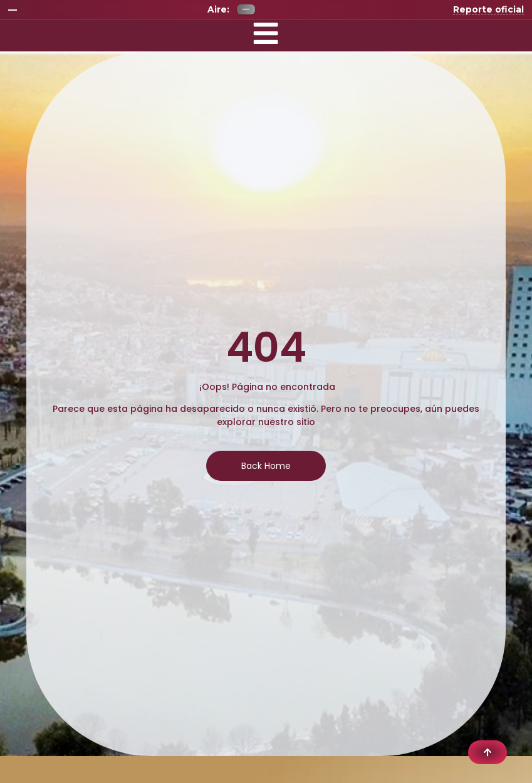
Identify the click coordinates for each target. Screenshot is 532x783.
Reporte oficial (488, 9)
